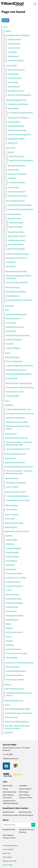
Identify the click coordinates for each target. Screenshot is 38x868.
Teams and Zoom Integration (18, 118)
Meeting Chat (13, 143)
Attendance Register (14, 548)
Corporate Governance (14, 586)
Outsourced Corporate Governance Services (19, 694)
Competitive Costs (13, 296)
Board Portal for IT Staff (15, 392)
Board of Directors (13, 557)
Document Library (11, 717)
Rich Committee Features (15, 201)
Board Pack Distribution (16, 249)
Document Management (16, 166)
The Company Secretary (15, 680)
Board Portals (11, 331)
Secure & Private (14, 48)
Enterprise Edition (13, 396)
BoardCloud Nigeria (26, 815)
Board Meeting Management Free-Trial (19, 467)
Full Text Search (14, 188)
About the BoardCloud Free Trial (18, 449)
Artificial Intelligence (13, 348)
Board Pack (10, 565)
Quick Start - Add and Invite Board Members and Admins (17, 727)
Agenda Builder (12, 66)
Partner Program (11, 434)
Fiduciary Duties (12, 607)
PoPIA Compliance (11, 505)
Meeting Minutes (14, 87)
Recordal (9, 641)
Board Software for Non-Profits (16, 272)
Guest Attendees (14, 122)
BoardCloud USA (25, 812)
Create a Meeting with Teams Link (18, 409)
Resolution (10, 645)
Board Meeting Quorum (15, 675)
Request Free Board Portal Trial (16, 438)
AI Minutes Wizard (14, 40)
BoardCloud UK (8, 812)
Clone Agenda (13, 82)
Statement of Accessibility (14, 523)
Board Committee (13, 552)
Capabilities (9, 405)
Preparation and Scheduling (18, 104)
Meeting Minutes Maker (16, 139)
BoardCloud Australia (10, 815)
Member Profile (13, 170)
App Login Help (10, 458)
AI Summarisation (14, 44)
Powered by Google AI (16, 61)
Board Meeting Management (16, 314)
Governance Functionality (17, 174)
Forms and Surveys (15, 78)
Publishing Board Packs (16, 240)
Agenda (9, 536)
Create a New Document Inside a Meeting (18, 428)
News (7, 310)
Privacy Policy (10, 519)
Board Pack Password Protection (21, 161)
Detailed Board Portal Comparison (20, 300)
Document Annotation (14, 599)
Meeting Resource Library (17, 130)
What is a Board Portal (14, 361)
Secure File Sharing (13, 649)
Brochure (8, 685)
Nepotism (10, 628)
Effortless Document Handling (17, 422)
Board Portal (11, 148)
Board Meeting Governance (16, 370)
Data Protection (12, 510)
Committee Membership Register (20, 205)
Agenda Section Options (17, 236)
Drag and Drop (13, 74)
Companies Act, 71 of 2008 (16, 578)
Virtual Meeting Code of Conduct (18, 500)
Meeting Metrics (13, 109)
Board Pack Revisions (16, 245)
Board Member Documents (17, 196)
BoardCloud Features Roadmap (27, 831)
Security (11, 152)
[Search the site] (19, 825)
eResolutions (11, 266)
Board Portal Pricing (12, 287)
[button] (33, 825)
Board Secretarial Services (14, 689)
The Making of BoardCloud (16, 483)
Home (5, 20)
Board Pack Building (14, 214)
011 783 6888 (8, 755)
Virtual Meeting (12, 658)
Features (8, 31)
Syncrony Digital (12, 487)
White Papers (24, 792)
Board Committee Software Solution (18, 709)
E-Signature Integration (15, 603)
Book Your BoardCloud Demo (15, 454)
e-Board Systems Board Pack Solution (19, 713)
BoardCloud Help (9, 830)
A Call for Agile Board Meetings (17, 496)
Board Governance (13, 319)
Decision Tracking (13, 595)
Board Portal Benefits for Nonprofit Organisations (19, 277)
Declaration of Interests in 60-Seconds (20, 414)
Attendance (10, 544)
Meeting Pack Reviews (16, 126)
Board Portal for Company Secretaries (20, 388)
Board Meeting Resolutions (16, 671)
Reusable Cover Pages (16, 232)
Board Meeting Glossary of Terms (17, 531)
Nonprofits (10, 344)
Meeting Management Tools (16, 100)
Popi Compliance (7, 857)
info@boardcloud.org (10, 759)
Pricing (5, 789)
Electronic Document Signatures (19, 95)
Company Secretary (13, 582)
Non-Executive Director (15, 632)
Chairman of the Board (14, 574)
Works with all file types (16, 70)
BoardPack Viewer (14, 219)
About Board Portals (12, 357)
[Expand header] (35, 4)
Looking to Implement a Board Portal (19, 366)
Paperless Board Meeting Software (19, 374)
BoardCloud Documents (15, 327)
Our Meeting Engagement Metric (21, 113)
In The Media (11, 323)
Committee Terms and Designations (21, 209)
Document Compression (16, 192)
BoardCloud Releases (14, 340)
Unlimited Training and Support (17, 254)
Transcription (12, 52)
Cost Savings (13, 378)
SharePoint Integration (17, 182)
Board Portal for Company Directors (19, 383)
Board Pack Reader (16, 223)
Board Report (11, 569)
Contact (7, 353)
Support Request (11, 527)
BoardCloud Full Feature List (17, 258)
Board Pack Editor (16, 227)
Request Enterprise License (15, 463)
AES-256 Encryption (17, 156)
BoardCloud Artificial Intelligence (18, 35)
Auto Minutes (11, 262)
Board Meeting (12, 561)
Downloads (9, 733)
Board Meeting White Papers (15, 492)
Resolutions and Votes (16, 91)
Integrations (12, 178)
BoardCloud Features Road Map (18, 335)
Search (7, 705)
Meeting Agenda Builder (15, 616)
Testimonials (9, 306)
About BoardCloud (11, 479)
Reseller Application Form (14, 701)
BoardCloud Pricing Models (16, 292)
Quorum (9, 637)
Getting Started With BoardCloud (17, 722)
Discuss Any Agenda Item (15, 418)
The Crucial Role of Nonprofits (17, 283)
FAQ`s (7, 401)
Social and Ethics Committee (17, 653)
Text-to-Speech (13, 56)
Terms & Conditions (12, 515)
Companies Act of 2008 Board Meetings (19, 663)
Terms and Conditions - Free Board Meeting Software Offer (19, 444)
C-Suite (9, 590)
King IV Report (12, 611)
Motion (9, 624)
